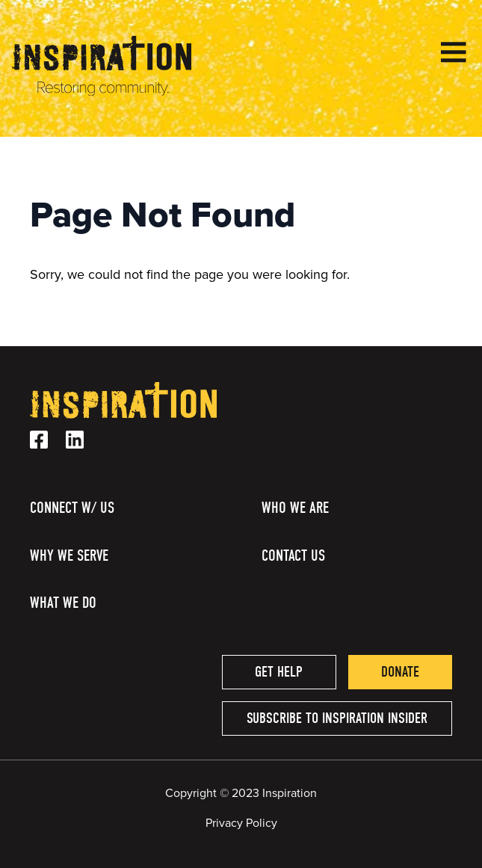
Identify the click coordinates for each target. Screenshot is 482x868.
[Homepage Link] (102, 92)
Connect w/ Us (72, 508)
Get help (279, 672)
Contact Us (293, 555)
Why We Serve (69, 555)
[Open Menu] (454, 52)
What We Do (63, 603)
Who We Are (295, 508)
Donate (400, 672)
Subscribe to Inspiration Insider (337, 718)
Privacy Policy (241, 823)
